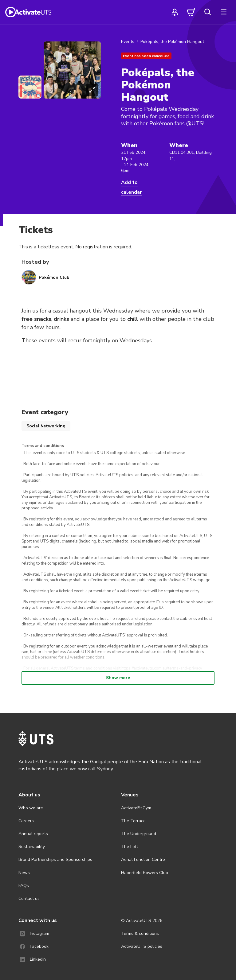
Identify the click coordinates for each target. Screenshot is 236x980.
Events (128, 42)
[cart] (191, 12)
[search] (207, 12)
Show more (118, 678)
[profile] (175, 12)
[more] (224, 12)
